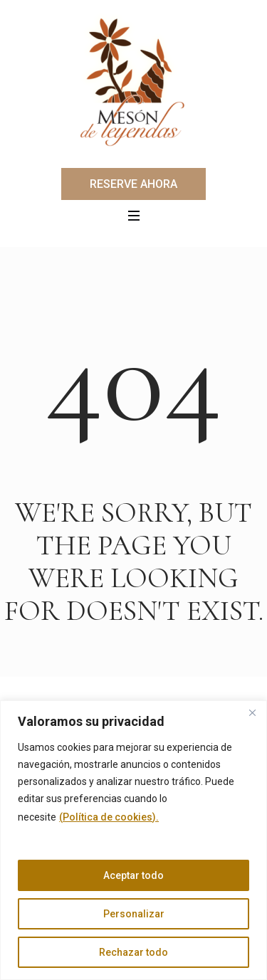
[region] (133, 840)
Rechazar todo (133, 952)
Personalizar (134, 914)
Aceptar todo (133, 875)
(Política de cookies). (109, 817)
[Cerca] (252, 712)
